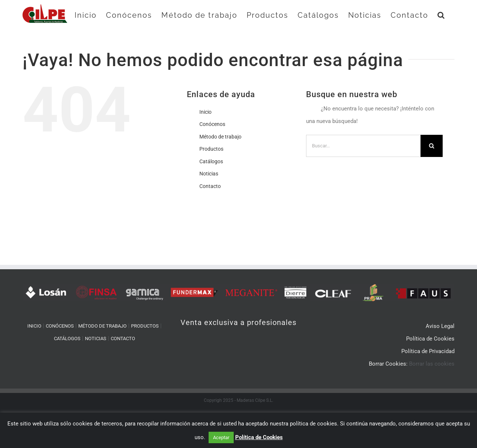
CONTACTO (123, 338)
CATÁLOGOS (67, 338)
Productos (211, 149)
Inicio (205, 112)
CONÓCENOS (60, 326)
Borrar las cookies (432, 364)
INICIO (34, 326)
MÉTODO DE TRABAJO (102, 326)
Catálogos (211, 161)
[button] (441, 15)
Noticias (209, 174)
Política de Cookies (259, 437)
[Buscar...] (363, 146)
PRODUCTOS (145, 326)
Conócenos (212, 124)
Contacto (210, 186)
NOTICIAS (96, 338)
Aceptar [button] (221, 437)
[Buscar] (432, 146)
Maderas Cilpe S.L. (255, 400)
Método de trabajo (220, 137)
